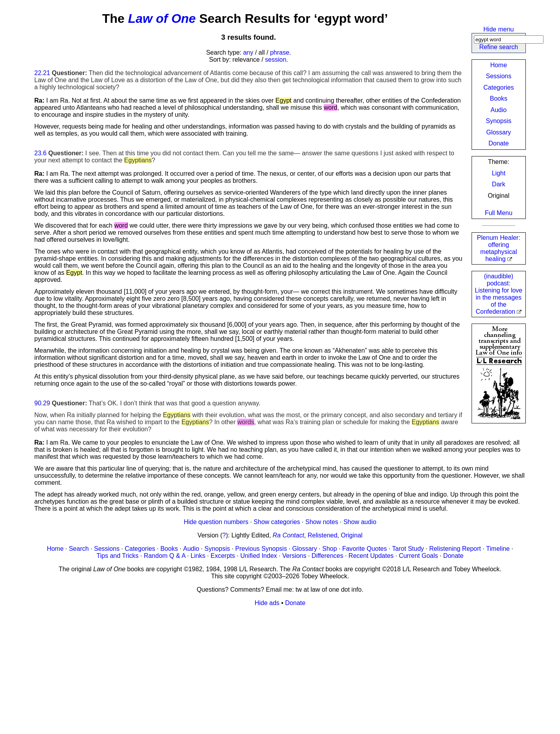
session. (276, 60)
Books (499, 98)
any (248, 52)
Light (498, 173)
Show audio (360, 522)
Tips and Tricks (118, 556)
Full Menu (499, 213)
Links (198, 556)
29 (47, 403)
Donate (499, 143)
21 (47, 73)
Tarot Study (408, 549)
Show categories (277, 522)
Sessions (498, 76)
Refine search (498, 47)
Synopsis (498, 121)
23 (38, 153)
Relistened (323, 535)
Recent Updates (371, 556)
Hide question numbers (216, 522)
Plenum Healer (499, 248)
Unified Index (258, 556)
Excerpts (223, 556)
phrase (280, 52)
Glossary (498, 132)
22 (38, 73)
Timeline (498, 549)
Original (352, 535)
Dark (499, 184)
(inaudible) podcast (498, 294)
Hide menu (498, 29)
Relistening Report (455, 549)
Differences (328, 556)
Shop (330, 549)
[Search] (509, 40)
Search (79, 549)
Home (498, 65)
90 (38, 403)
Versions (294, 556)
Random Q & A (165, 556)
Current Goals (419, 556)
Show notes (322, 522)
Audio (498, 110)
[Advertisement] (270, 668)
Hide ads (267, 603)
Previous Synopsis (261, 549)
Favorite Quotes (365, 549)
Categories (498, 87)
